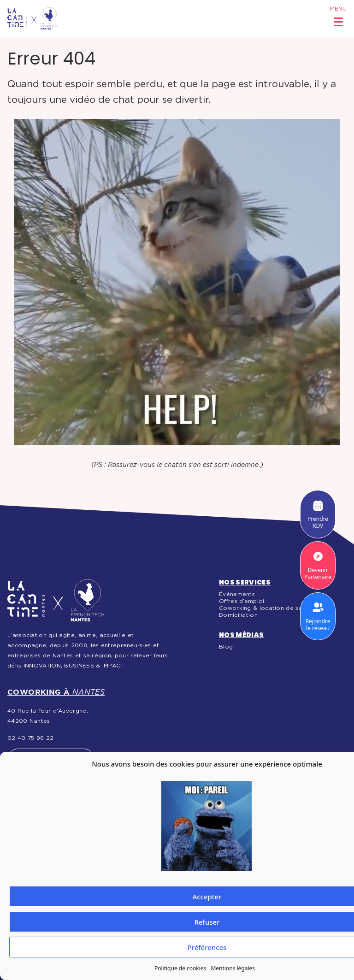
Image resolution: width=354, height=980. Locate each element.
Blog (226, 647)
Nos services (245, 582)
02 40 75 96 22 (30, 738)
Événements (237, 594)
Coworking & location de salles (265, 608)
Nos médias (242, 635)
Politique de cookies (180, 968)
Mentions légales (233, 968)
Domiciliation (238, 615)
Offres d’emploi (242, 601)
